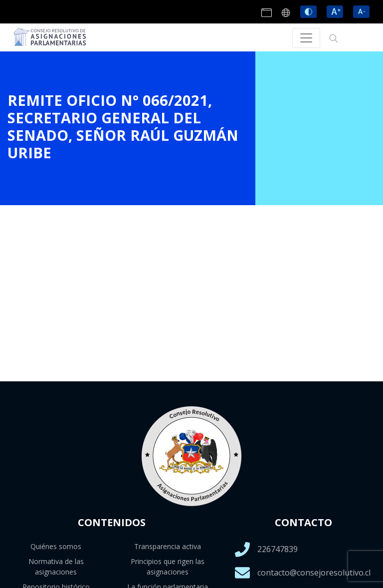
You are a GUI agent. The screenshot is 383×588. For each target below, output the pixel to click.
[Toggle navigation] (306, 38)
